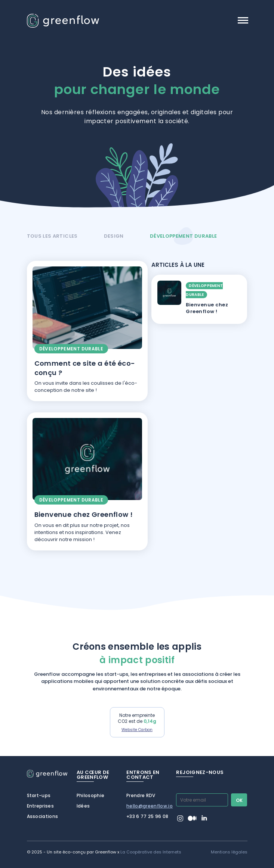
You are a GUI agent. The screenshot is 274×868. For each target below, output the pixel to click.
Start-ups (39, 795)
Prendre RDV (141, 795)
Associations (43, 816)
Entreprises (41, 806)
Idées (83, 806)
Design (114, 236)
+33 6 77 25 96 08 (147, 816)
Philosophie (91, 795)
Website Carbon (137, 730)
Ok (239, 800)
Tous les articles (52, 236)
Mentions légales (229, 852)
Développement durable (184, 236)
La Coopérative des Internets (151, 852)
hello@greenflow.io (150, 806)
